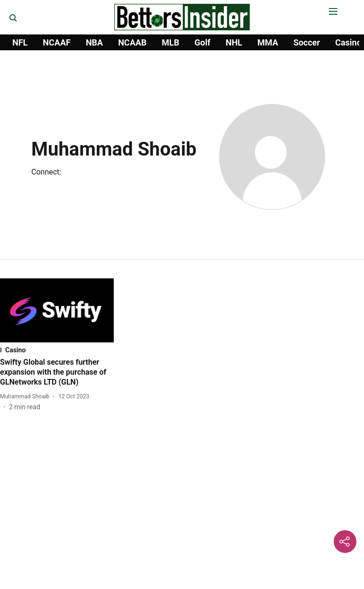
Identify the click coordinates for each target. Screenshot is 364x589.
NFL (20, 42)
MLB (170, 42)
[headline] (57, 372)
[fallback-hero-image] (57, 310)
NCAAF (57, 42)
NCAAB (132, 42)
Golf (202, 42)
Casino (348, 42)
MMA (268, 42)
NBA (94, 42)
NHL (234, 42)
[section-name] (57, 350)
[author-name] (27, 396)
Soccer (307, 42)
